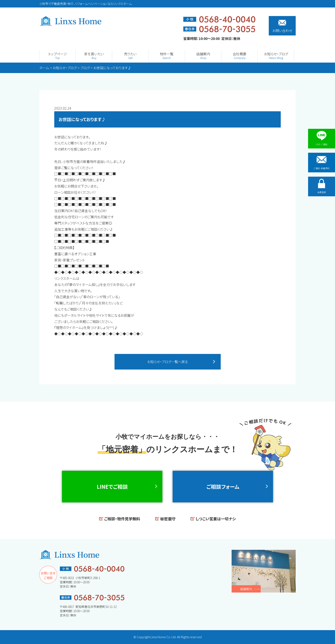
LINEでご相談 (112, 486)
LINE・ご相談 (322, 138)
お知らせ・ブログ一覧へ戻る (167, 362)
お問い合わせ (282, 26)
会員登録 (322, 186)
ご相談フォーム (223, 486)
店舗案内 (246, 589)
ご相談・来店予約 (322, 162)
